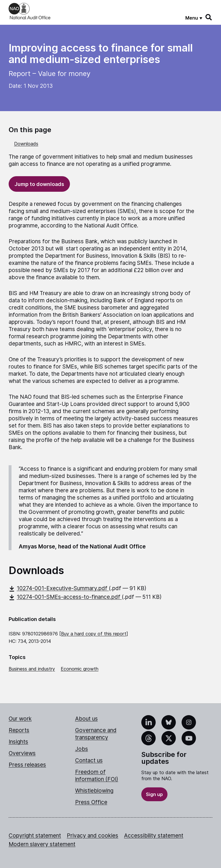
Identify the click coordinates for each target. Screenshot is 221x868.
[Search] (209, 17)
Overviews (22, 753)
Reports (19, 730)
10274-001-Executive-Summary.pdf (59, 588)
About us (86, 719)
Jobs (82, 749)
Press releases (27, 765)
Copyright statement (35, 836)
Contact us (89, 760)
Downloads (26, 144)
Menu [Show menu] (192, 18)
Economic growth (80, 669)
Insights (18, 742)
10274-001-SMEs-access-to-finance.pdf (65, 597)
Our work (20, 719)
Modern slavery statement (42, 844)
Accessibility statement (154, 836)
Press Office (91, 802)
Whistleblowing (94, 791)
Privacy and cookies (93, 836)
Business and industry (32, 669)
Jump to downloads (39, 184)
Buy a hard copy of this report (94, 634)
